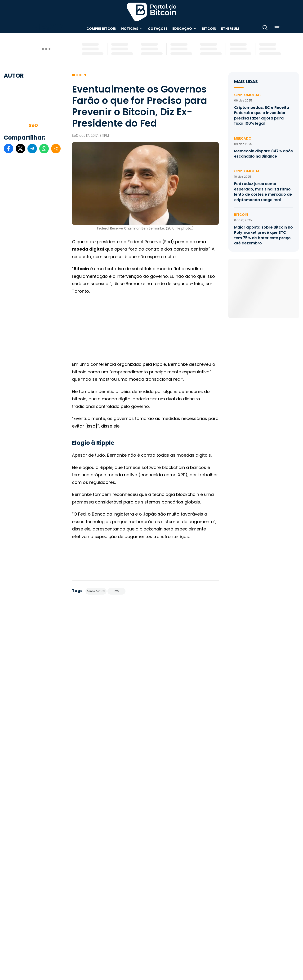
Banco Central (96, 591)
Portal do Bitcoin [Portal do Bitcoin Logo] (151, 12)
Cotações (158, 29)
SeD (33, 125)
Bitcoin (209, 29)
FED (117, 591)
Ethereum (230, 29)
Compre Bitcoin (101, 29)
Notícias (130, 29)
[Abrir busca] (265, 29)
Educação (182, 29)
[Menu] (277, 29)
